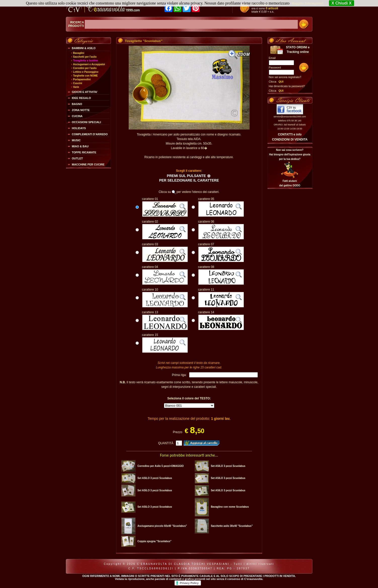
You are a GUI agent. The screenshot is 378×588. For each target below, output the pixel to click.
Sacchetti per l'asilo (85, 57)
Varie (76, 87)
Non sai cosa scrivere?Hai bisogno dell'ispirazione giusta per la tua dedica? (290, 154)
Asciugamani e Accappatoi (89, 64)
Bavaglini (79, 53)
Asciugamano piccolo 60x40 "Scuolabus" (162, 526)
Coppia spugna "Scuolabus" (154, 541)
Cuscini (78, 83)
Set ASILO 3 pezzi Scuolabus (228, 466)
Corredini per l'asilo (85, 68)
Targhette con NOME (86, 76)
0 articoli (272, 8)
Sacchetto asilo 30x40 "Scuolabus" (232, 526)
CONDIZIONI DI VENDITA (290, 140)
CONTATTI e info (290, 134)
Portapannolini (82, 79)
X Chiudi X (342, 3)
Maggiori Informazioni (307, 4)
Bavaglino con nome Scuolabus (230, 507)
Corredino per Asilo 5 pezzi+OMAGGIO (160, 466)
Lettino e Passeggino (86, 72)
